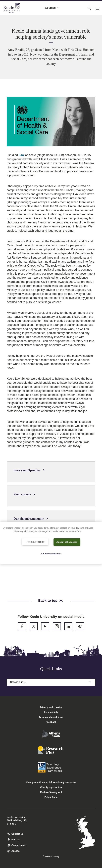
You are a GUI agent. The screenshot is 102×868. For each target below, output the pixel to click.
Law (21, 155)
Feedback (51, 722)
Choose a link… (51, 682)
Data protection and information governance (51, 782)
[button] (89, 7)
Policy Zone (51, 797)
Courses (52, 7)
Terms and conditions (51, 717)
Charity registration (51, 787)
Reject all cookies (35, 542)
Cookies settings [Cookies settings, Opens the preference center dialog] (51, 553)
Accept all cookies (67, 542)
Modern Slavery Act (51, 792)
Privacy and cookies (51, 707)
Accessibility (12, 16)
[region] (51, 543)
